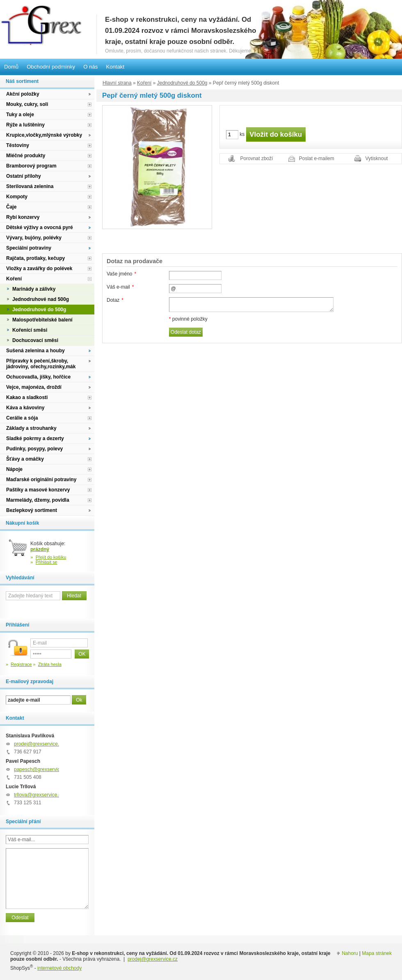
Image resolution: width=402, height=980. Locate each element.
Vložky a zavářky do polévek (39, 269)
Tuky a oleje (20, 115)
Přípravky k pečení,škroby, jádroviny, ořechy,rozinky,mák (41, 364)
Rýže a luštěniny (25, 125)
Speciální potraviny (29, 248)
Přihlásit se (47, 562)
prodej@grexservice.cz (39, 744)
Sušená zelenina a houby (35, 351)
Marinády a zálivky (34, 289)
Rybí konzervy (23, 217)
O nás (90, 67)
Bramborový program (31, 166)
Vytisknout (377, 158)
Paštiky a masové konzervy (38, 490)
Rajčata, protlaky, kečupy (35, 258)
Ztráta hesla (50, 664)
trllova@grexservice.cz (39, 795)
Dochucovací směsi (35, 340)
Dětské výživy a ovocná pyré (40, 227)
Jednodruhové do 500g (182, 83)
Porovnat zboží (257, 158)
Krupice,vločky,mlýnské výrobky (44, 135)
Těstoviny (18, 145)
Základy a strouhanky (31, 428)
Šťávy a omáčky (25, 459)
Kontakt (115, 67)
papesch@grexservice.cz (41, 769)
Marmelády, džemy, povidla (38, 500)
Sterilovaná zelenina (30, 186)
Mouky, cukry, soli (27, 104)
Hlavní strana (117, 83)
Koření (144, 83)
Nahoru (350, 953)
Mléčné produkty (26, 156)
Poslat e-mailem (317, 158)
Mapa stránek (377, 953)
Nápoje (14, 469)
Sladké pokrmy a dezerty (35, 438)
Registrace (21, 664)
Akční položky (23, 94)
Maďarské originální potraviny (41, 480)
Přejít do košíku (51, 557)
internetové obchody (59, 968)
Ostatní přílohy (24, 176)
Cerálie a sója (22, 418)
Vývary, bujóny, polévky (34, 238)
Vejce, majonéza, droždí (34, 387)
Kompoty (17, 197)
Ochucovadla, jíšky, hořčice (38, 377)
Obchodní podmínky (51, 67)
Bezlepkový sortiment (32, 510)
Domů (11, 67)
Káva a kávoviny (25, 408)
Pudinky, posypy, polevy (34, 449)
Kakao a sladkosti (27, 397)
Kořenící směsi (30, 330)
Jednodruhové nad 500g (41, 299)
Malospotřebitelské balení (42, 320)
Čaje (11, 207)
